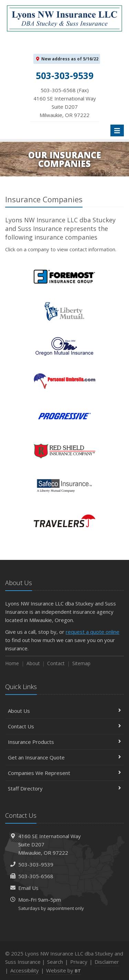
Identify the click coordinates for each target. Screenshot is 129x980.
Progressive (64, 416)
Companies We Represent (64, 773)
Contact (56, 663)
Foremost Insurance (64, 277)
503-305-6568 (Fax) (65, 103)
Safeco (64, 486)
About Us (64, 711)
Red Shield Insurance (64, 451)
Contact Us (64, 726)
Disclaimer (107, 962)
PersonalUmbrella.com (64, 381)
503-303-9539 (36, 864)
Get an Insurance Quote (64, 757)
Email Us (28, 888)
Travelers (64, 521)
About (33, 663)
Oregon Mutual (64, 346)
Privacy (79, 962)
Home (12, 663)
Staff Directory (64, 788)
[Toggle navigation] (117, 130)
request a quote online (93, 632)
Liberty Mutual (64, 312)
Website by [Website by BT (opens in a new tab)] (63, 970)
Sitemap (81, 663)
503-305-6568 (36, 876)
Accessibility (25, 970)
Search (55, 962)
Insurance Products (64, 742)
